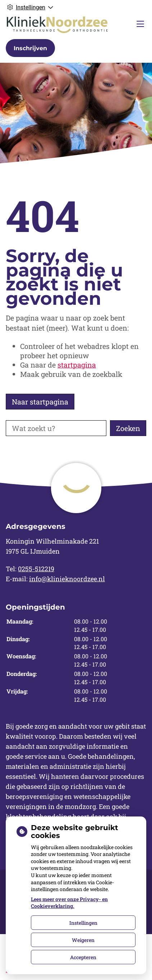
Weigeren (83, 940)
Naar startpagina (40, 402)
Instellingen (83, 923)
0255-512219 (36, 569)
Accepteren (83, 957)
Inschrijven (30, 48)
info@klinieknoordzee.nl (67, 579)
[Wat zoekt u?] (56, 428)
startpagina (77, 365)
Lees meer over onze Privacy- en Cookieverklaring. (69, 903)
